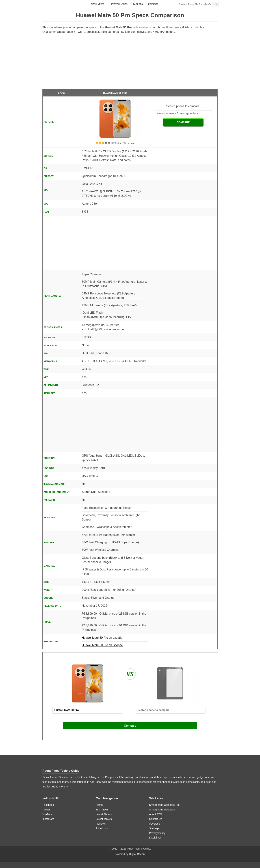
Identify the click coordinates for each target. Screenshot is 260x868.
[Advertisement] (130, 63)
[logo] (65, 5)
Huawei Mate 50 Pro (115, 93)
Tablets (138, 4)
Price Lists (102, 828)
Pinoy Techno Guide (66, 771)
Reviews (153, 4)
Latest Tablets (104, 819)
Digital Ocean (137, 854)
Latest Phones (118, 4)
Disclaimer (155, 838)
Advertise (155, 824)
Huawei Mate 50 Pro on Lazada (115, 639)
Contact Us (156, 819)
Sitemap (154, 828)
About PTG (156, 814)
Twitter (46, 810)
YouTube (48, 814)
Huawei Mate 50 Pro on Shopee (102, 645)
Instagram (48, 819)
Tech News (97, 4)
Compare (130, 726)
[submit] (216, 4)
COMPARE (183, 122)
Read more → (60, 787)
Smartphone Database (162, 810)
